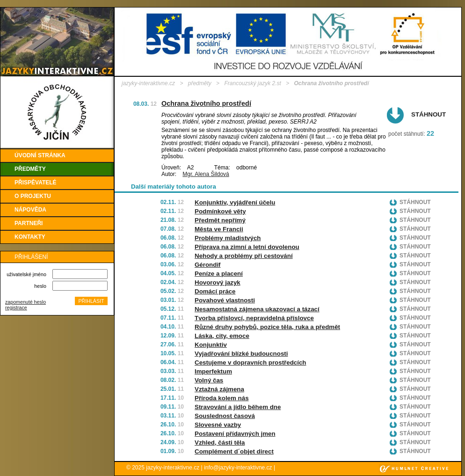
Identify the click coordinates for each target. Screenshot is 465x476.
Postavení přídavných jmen (235, 434)
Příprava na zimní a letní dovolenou (247, 247)
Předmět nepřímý (220, 220)
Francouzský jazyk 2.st (252, 83)
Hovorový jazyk (218, 282)
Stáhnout (429, 114)
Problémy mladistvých (228, 238)
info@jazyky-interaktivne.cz (238, 468)
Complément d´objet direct (234, 451)
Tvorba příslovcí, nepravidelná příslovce (254, 318)
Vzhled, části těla (220, 443)
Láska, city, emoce (222, 336)
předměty (200, 83)
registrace (16, 308)
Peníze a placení (219, 274)
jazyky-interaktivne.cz (148, 83)
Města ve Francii (219, 229)
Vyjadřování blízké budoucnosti (241, 354)
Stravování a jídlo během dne (238, 407)
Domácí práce (215, 291)
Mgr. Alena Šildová (206, 174)
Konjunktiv (211, 345)
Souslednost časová (225, 416)
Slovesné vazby (218, 425)
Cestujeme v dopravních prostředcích (251, 362)
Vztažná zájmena (219, 389)
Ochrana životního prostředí (206, 103)
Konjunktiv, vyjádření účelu (235, 202)
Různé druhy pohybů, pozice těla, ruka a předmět (267, 327)
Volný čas (209, 380)
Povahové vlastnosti (225, 300)
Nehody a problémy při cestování (244, 256)
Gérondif (208, 265)
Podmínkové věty (220, 211)
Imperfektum (213, 371)
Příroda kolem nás (222, 398)
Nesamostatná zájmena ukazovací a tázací (257, 309)
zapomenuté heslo (25, 302)
